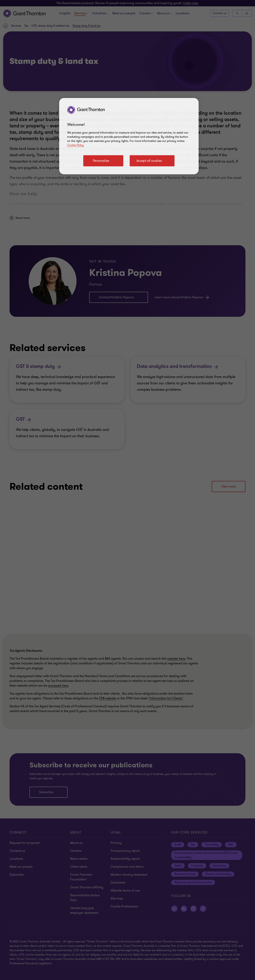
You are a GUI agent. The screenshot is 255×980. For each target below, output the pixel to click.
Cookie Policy (76, 145)
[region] (129, 136)
